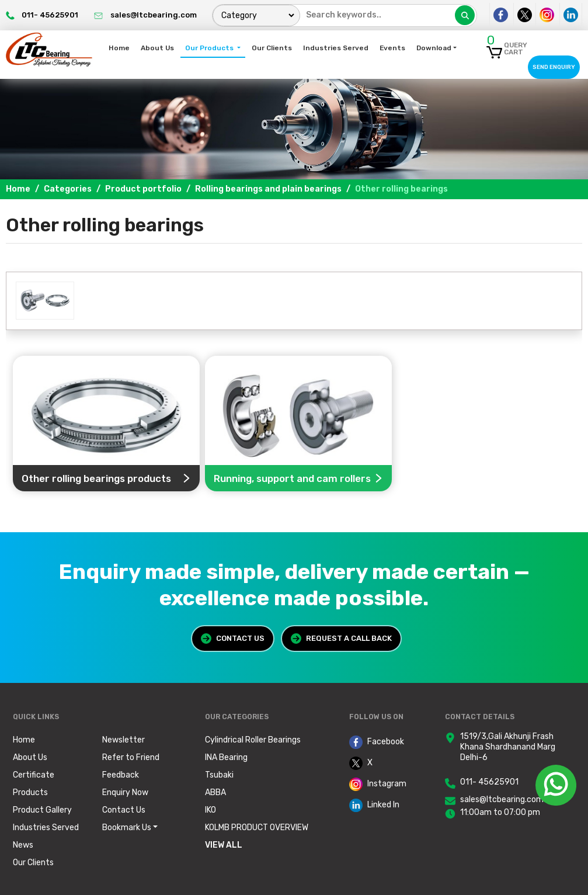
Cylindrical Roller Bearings (253, 740)
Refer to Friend (131, 757)
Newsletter (123, 740)
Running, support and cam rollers (298, 478)
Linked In (374, 805)
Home (119, 48)
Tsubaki (219, 775)
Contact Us (233, 639)
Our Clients (272, 48)
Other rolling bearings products (106, 478)
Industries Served (336, 48)
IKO (211, 810)
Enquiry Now (125, 792)
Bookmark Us (127, 828)
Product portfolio (143, 189)
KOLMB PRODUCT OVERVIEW (257, 828)
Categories (68, 189)
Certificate (34, 775)
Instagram (378, 784)
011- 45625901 (489, 782)
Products (30, 792)
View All (224, 845)
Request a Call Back (341, 639)
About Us (157, 48)
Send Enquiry (554, 67)
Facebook (377, 742)
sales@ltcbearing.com (502, 799)
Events (392, 48)
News (23, 845)
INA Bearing (226, 757)
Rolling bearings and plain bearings (268, 189)
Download (434, 48)
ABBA (215, 792)
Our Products (210, 48)
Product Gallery (42, 810)
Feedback (121, 775)
